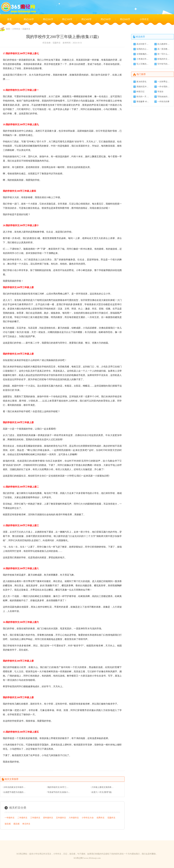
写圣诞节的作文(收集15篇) (59, 792)
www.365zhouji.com (92, 858)
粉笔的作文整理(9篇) (164, 59)
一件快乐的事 (163, 102)
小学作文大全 (88, 818)
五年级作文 (61, 818)
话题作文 (26, 29)
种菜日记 (140, 92)
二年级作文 (22, 818)
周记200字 (48, 19)
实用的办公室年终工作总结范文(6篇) (143, 49)
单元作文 (26, 824)
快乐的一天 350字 (143, 97)
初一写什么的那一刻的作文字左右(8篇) (164, 54)
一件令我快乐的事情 (164, 87)
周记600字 (125, 19)
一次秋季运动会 (164, 82)
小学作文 (144, 19)
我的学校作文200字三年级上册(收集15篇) (59, 787)
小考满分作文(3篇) (143, 59)
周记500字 (106, 19)
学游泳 (160, 92)
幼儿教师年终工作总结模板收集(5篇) (164, 44)
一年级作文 (10, 818)
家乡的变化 (141, 82)
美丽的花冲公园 (143, 87)
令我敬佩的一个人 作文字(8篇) (143, 54)
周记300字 (67, 19)
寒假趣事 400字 (143, 102)
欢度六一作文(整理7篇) (102, 792)
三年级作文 (35, 818)
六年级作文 (74, 818)
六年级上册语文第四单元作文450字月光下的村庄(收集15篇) (103, 787)
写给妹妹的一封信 (164, 97)
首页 (9, 19)
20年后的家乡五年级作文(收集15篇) (15, 787)
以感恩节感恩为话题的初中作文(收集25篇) (15, 792)
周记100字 (29, 19)
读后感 (8, 824)
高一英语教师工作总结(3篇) (164, 49)
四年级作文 (48, 818)
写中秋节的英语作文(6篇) (164, 64)
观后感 (16, 824)
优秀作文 (101, 818)
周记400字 (86, 19)
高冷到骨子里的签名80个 (143, 44)
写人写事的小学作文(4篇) (143, 64)
